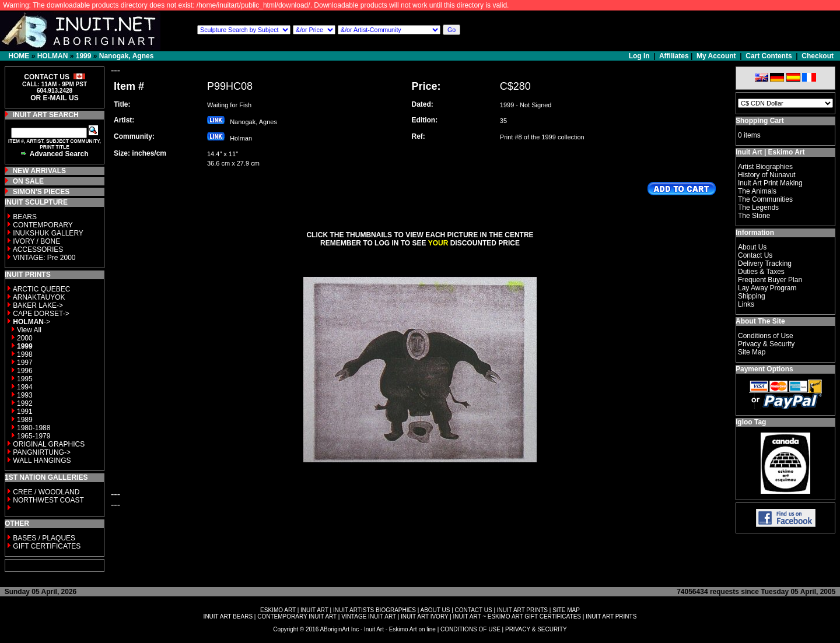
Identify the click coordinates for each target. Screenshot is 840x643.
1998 (25, 354)
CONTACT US (474, 610)
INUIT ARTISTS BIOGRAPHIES (374, 610)
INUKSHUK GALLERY (48, 233)
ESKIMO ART (278, 610)
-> (32, 322)
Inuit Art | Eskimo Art (770, 152)
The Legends (758, 208)
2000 (25, 338)
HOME (19, 56)
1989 (25, 420)
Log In (640, 56)
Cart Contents (769, 56)
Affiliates (674, 56)
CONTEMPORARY (43, 225)
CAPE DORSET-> (41, 314)
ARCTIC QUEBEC (42, 289)
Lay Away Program (767, 288)
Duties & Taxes (761, 272)
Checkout (818, 56)
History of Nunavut (767, 175)
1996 (25, 371)
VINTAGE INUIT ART (369, 616)
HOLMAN (53, 56)
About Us (752, 247)
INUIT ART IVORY (424, 616)
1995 (25, 379)
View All (29, 330)
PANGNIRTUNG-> (42, 452)
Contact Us (755, 255)
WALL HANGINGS (42, 461)
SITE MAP (566, 610)
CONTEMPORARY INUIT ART (297, 616)
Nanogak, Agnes (127, 56)
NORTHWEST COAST (48, 500)
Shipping (752, 296)
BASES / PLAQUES (44, 538)
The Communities (765, 199)
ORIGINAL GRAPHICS (49, 444)
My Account (716, 56)
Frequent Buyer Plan (770, 280)
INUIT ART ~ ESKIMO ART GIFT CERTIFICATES (517, 616)
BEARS (25, 217)
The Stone (754, 216)
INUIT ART (314, 610)
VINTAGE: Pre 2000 (44, 258)
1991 (25, 412)
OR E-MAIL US (54, 98)
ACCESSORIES (38, 250)
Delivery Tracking (765, 263)
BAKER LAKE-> (38, 305)
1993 (25, 395)
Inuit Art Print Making (770, 183)
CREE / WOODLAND (45, 492)
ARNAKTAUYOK (39, 297)
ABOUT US (435, 610)
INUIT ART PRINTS (522, 610)
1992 (25, 403)
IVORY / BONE (36, 241)
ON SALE (28, 181)
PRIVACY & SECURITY (536, 629)
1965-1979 (34, 436)
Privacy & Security (766, 344)
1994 (25, 387)
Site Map (752, 352)
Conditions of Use (766, 336)
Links (746, 304)
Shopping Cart (760, 121)
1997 (25, 363)
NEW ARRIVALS (39, 171)
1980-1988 (34, 428)
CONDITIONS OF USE (470, 629)
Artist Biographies (765, 167)
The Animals (757, 191)
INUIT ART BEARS (228, 616)
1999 (84, 56)
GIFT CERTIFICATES (47, 546)
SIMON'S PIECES (41, 192)
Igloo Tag (751, 422)
